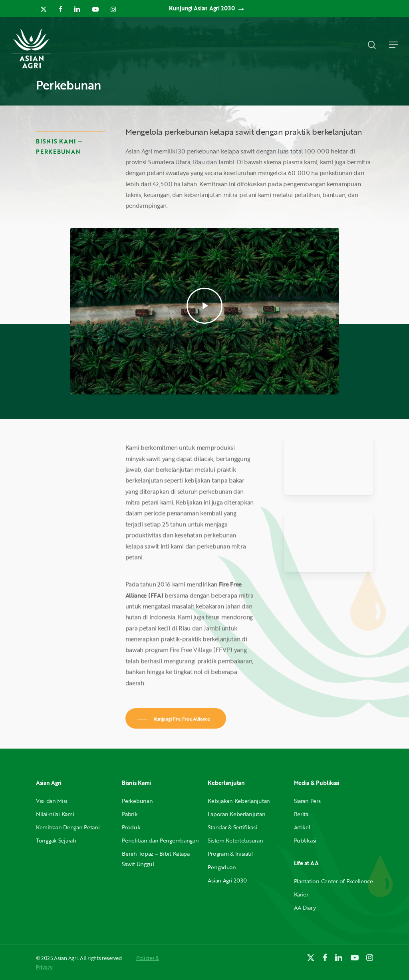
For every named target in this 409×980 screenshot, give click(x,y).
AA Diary (305, 907)
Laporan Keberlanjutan (236, 814)
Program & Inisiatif (230, 854)
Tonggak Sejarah (56, 840)
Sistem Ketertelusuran (235, 840)
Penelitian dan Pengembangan (160, 840)
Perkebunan (137, 801)
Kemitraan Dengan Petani (68, 827)
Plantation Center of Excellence (334, 881)
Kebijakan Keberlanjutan (239, 801)
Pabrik (130, 814)
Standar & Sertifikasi (232, 827)
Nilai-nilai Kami (55, 814)
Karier (301, 894)
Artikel (302, 827)
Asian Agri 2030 (227, 880)
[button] (393, 45)
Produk (131, 827)
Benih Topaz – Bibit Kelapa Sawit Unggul (156, 858)
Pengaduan (222, 867)
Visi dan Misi (52, 801)
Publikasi (305, 840)
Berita (301, 814)
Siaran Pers (307, 801)
